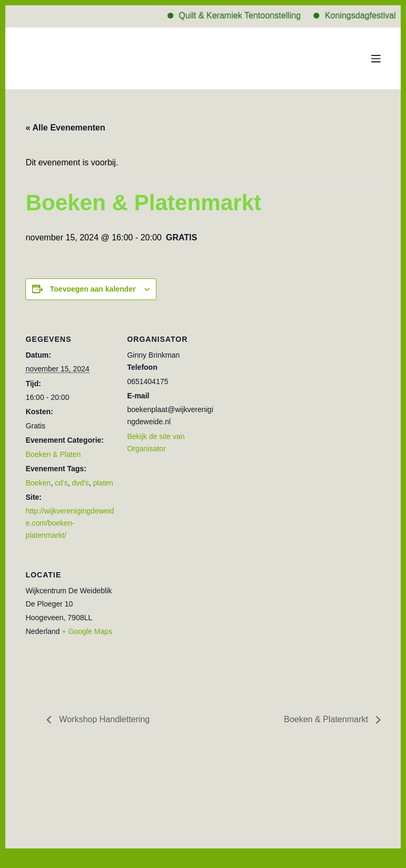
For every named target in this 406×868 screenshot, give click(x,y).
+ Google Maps (87, 631)
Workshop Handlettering (103, 719)
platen (103, 483)
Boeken (38, 483)
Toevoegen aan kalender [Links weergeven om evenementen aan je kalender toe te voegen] (93, 289)
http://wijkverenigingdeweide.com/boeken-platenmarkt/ (70, 523)
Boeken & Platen (53, 454)
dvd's (80, 483)
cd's (61, 483)
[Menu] (376, 59)
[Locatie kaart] (183, 625)
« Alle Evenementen (65, 128)
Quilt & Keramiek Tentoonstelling (248, 16)
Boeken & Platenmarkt (327, 719)
